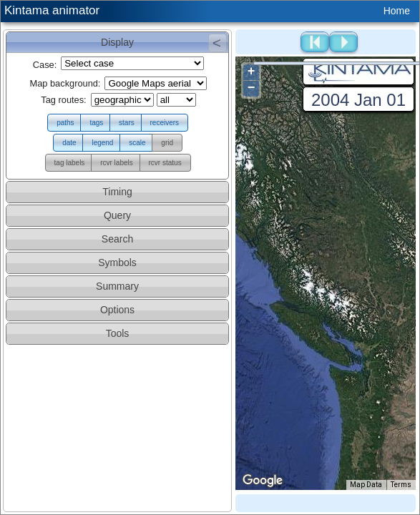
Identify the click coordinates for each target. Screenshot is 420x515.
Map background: (65, 83)
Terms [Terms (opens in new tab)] (401, 485)
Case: (45, 65)
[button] (65, 123)
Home (397, 11)
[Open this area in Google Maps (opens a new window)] (263, 481)
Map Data (366, 485)
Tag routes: (63, 100)
